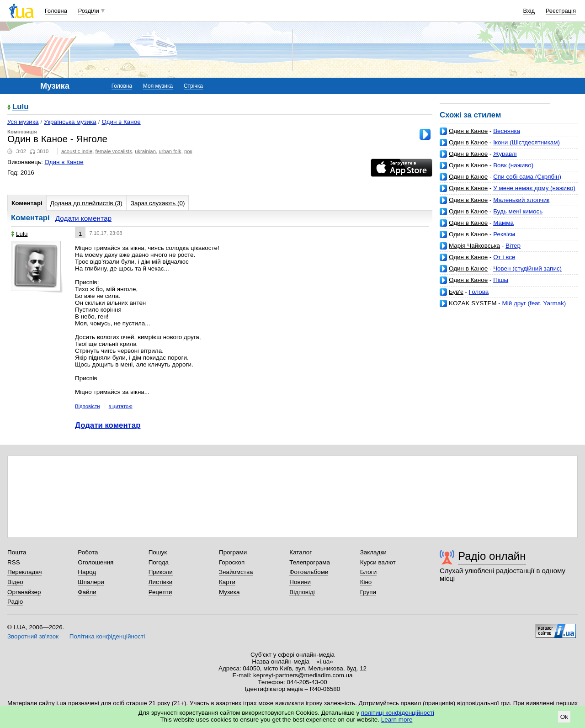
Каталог (300, 552)
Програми (233, 552)
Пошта (17, 552)
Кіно (366, 582)
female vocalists (114, 151)
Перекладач (24, 572)
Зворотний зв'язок (33, 636)
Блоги (369, 572)
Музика (229, 592)
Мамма (503, 223)
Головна (56, 11)
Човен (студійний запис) (527, 268)
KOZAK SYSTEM (473, 303)
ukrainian (145, 151)
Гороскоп (232, 562)
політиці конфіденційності (398, 713)
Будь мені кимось (518, 211)
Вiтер (513, 246)
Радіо (15, 602)
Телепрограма (310, 562)
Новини (300, 582)
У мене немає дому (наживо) (534, 188)
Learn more (397, 720)
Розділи (89, 11)
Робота (88, 552)
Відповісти (88, 406)
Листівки (161, 582)
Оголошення (96, 562)
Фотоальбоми (309, 572)
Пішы (501, 280)
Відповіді (302, 592)
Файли (87, 592)
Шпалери (91, 582)
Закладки (373, 552)
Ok (564, 717)
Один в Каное (468, 131)
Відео (15, 582)
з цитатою (121, 406)
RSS (14, 562)
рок (188, 151)
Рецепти (160, 592)
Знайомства (236, 572)
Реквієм (504, 234)
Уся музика (23, 122)
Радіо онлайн (492, 556)
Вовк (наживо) (513, 165)
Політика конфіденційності (107, 636)
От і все (504, 257)
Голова (479, 292)
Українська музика (70, 122)
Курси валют (378, 562)
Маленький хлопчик (521, 200)
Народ (87, 572)
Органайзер (24, 592)
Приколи (161, 572)
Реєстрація (561, 11)
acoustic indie (77, 151)
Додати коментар (83, 218)
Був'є (456, 292)
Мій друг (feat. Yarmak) (534, 303)
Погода (159, 562)
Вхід (529, 11)
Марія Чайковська (474, 246)
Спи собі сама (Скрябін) (527, 177)
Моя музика (158, 86)
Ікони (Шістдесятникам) (526, 142)
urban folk (170, 151)
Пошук (158, 552)
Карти (227, 582)
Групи (368, 592)
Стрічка (193, 86)
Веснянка (507, 131)
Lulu (20, 107)
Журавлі (505, 154)
